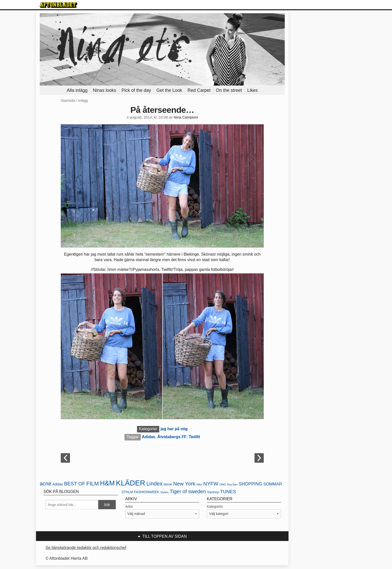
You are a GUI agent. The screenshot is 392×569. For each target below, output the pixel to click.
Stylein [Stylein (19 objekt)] (164, 492)
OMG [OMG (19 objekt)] (223, 484)
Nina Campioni (186, 117)
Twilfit (194, 437)
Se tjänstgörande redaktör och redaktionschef (86, 548)
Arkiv (129, 506)
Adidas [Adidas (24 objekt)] (58, 484)
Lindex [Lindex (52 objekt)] (154, 484)
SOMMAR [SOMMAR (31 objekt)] (272, 484)
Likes (252, 90)
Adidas (148, 437)
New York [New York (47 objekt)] (184, 484)
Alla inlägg (77, 90)
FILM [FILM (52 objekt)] (92, 484)
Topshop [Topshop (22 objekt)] (213, 492)
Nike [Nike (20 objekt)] (199, 484)
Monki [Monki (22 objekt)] (168, 484)
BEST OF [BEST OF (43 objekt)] (75, 484)
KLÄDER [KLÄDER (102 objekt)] (131, 483)
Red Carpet (199, 90)
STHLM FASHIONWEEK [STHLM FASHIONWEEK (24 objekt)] (140, 492)
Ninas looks (104, 90)
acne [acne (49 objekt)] (45, 484)
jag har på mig (174, 429)
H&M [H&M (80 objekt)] (107, 483)
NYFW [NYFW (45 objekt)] (211, 484)
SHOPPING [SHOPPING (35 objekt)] (250, 484)
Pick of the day (136, 90)
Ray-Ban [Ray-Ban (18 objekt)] (232, 484)
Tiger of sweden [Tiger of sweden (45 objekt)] (188, 491)
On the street (229, 90)
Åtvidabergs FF (172, 437)
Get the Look (169, 90)
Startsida (68, 101)
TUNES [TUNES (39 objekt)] (228, 492)
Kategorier (215, 506)
